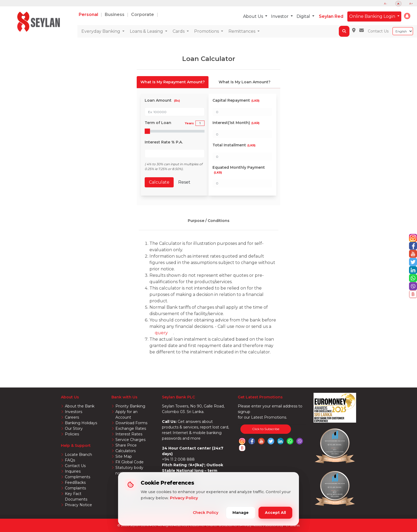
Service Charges (130, 440)
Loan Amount (162, 100)
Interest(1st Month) (236, 123)
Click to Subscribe (266, 429)
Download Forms (131, 423)
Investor (280, 16)
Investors (74, 412)
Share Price (126, 445)
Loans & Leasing (147, 31)
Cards (179, 31)
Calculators (126, 451)
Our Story (74, 428)
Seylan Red (331, 16)
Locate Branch (78, 455)
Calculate (159, 182)
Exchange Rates (131, 428)
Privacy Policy (184, 498)
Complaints (75, 488)
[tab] (173, 82)
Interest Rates (129, 434)
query (161, 333)
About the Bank (80, 406)
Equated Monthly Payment (239, 170)
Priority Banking (130, 406)
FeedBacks (75, 482)
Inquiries (73, 471)
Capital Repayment (236, 100)
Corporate (143, 15)
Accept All (275, 513)
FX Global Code (130, 462)
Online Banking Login (373, 16)
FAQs (70, 460)
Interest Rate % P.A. (164, 142)
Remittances (242, 31)
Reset (184, 182)
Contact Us (378, 31)
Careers (72, 417)
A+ (411, 4)
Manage (241, 513)
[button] (407, 16)
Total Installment (234, 145)
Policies (72, 434)
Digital (304, 16)
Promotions (207, 31)
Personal (89, 15)
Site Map (124, 456)
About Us (254, 16)
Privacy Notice (78, 505)
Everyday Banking (101, 31)
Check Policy (206, 513)
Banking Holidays (81, 423)
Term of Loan (169, 123)
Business (115, 15)
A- (386, 4)
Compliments (78, 477)
